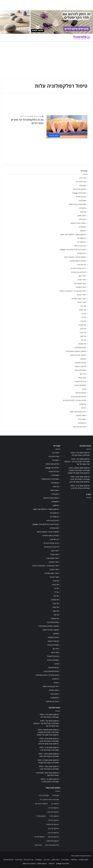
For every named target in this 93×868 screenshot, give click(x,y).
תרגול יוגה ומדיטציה (79, 427)
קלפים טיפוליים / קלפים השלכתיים (75, 400)
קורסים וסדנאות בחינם (79, 397)
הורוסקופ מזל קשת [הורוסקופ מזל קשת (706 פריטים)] (53, 837)
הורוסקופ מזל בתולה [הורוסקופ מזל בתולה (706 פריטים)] (53, 812)
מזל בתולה (83, 310)
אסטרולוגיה (82, 201)
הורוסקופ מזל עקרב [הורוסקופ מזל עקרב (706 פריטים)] (53, 833)
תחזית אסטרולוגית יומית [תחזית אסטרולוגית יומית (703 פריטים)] (52, 845)
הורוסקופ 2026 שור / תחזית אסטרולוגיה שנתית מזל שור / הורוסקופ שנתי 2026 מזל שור (77, 462)
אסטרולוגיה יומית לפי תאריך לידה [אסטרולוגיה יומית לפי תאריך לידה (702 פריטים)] (49, 800)
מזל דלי (84, 317)
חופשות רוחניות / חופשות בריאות (75, 257)
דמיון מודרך (82, 219)
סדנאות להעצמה (80, 366)
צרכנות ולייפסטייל (80, 382)
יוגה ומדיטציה (81, 265)
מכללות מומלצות (81, 363)
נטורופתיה (74, 860)
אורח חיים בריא (81, 182)
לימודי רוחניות (81, 295)
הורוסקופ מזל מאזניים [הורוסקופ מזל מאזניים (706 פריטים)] (53, 824)
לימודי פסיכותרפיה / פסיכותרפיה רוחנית (73, 291)
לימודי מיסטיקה (81, 287)
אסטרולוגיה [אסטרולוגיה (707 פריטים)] (56, 796)
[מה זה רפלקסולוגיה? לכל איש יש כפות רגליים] (67, 127)
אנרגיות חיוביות (81, 197)
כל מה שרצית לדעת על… (78, 268)
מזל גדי (84, 314)
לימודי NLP (82, 276)
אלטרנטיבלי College (79, 193)
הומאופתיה (82, 227)
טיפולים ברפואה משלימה (78, 261)
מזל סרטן (83, 329)
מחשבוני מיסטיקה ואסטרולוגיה (76, 351)
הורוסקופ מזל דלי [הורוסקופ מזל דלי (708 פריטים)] (41, 816)
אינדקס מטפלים (8, 860)
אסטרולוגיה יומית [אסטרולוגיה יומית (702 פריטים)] (44, 796)
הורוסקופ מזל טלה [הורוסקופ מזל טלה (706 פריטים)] (54, 820)
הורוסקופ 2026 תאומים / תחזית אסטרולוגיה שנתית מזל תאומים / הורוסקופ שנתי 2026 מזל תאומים (79, 470)
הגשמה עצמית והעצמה (78, 223)
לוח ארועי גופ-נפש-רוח (79, 272)
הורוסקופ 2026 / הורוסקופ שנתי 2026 (73, 234)
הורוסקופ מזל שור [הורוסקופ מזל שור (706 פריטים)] (39, 837)
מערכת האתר (38, 116)
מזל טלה (83, 321)
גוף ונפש (83, 212)
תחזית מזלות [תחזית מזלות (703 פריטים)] (38, 845)
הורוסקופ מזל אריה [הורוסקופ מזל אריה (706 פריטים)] (53, 808)
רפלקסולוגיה (82, 423)
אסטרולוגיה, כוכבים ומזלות (77, 204)
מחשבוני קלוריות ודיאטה (78, 355)
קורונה (84, 389)
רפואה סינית (82, 419)
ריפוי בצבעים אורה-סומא (78, 412)
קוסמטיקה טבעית (80, 385)
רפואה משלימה (81, 415)
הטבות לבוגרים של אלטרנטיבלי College (73, 250)
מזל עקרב (83, 333)
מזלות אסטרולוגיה (80, 348)
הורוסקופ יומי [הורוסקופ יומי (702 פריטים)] (55, 804)
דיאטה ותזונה (82, 216)
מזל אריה (83, 306)
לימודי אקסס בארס (80, 283)
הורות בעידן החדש (80, 246)
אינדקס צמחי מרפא (80, 189)
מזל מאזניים (82, 325)
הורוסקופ (83, 231)
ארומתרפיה (82, 208)
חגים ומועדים (82, 253)
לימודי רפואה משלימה (79, 299)
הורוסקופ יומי (82, 238)
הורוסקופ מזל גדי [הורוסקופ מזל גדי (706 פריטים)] (54, 816)
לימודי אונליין (82, 280)
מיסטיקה (83, 359)
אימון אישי (83, 185)
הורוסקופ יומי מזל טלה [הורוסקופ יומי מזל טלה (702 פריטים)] (41, 804)
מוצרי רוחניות (82, 302)
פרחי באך (83, 374)
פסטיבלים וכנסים (80, 370)
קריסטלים (83, 404)
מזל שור (83, 340)
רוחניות (84, 408)
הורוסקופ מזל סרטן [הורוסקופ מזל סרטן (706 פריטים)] (53, 829)
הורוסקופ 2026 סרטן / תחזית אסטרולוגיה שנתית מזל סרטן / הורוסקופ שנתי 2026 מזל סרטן (80, 479)
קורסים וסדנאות (81, 393)
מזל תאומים (82, 344)
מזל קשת (83, 336)
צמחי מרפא (82, 378)
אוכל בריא (83, 178)
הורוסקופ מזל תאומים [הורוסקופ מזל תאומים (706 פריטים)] (53, 841)
